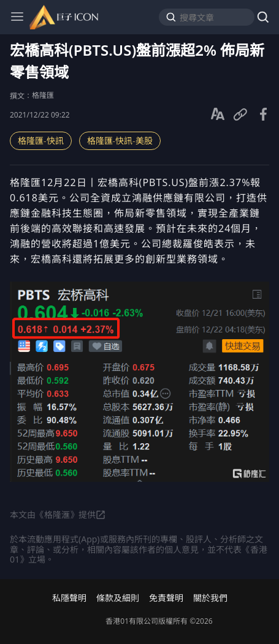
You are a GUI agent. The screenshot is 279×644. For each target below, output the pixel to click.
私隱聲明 (69, 598)
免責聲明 (166, 598)
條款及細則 (118, 598)
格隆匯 (43, 95)
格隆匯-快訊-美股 (120, 140)
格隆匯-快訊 (41, 140)
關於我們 (210, 598)
